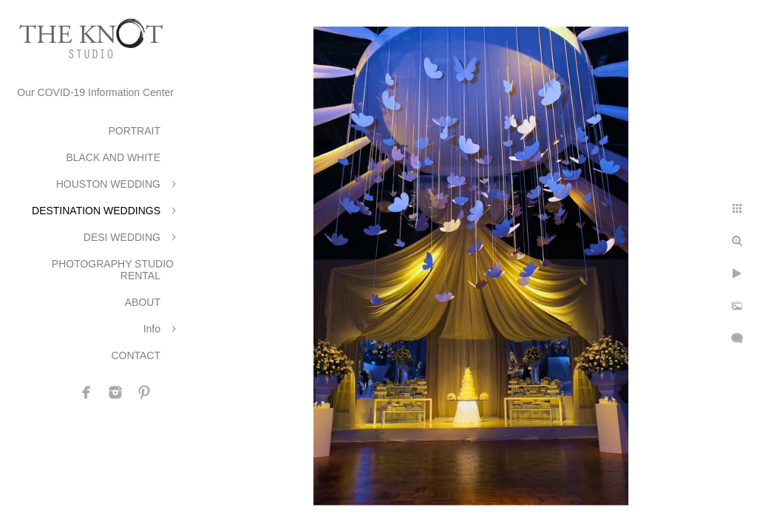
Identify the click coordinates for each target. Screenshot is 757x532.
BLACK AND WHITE (113, 157)
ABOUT (143, 302)
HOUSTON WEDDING (108, 184)
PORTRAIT (134, 131)
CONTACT (136, 355)
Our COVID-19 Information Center (95, 92)
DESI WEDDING (122, 237)
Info (152, 329)
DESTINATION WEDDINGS (96, 211)
